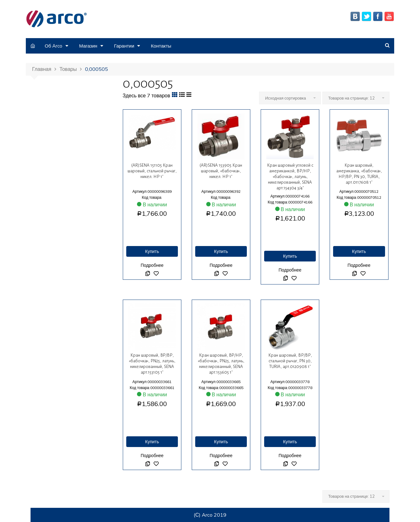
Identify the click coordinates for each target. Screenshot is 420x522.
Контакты (161, 46)
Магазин (88, 46)
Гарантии (124, 46)
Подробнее (152, 265)
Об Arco (54, 46)
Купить (152, 251)
